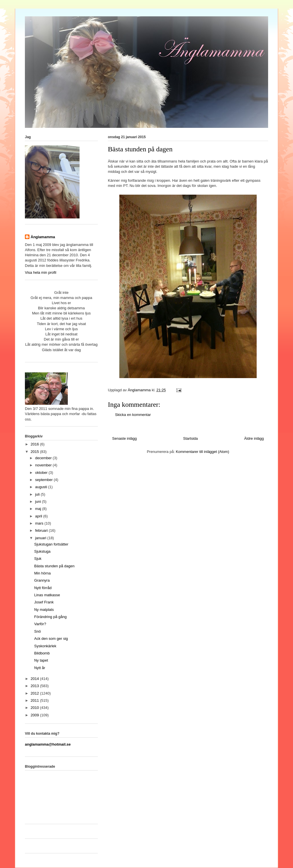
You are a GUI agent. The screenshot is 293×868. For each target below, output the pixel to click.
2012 (35, 693)
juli (38, 494)
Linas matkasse (47, 595)
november (44, 465)
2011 (35, 700)
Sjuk (38, 559)
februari (42, 530)
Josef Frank (44, 602)
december (44, 458)
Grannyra (42, 580)
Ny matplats (44, 610)
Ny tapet (41, 660)
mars (40, 523)
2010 (35, 708)
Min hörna (42, 573)
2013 (35, 686)
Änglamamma (43, 237)
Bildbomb (42, 653)
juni (39, 502)
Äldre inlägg (254, 438)
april (39, 516)
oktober (42, 473)
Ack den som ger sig (51, 639)
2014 (35, 679)
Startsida (190, 438)
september (44, 480)
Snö (37, 631)
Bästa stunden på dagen (54, 566)
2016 (35, 444)
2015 (35, 452)
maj (39, 509)
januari (41, 538)
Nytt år (39, 668)
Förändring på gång (50, 617)
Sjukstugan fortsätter (51, 544)
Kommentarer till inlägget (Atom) (202, 452)
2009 (35, 715)
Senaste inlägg (124, 438)
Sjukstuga (42, 551)
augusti (42, 487)
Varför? (40, 624)
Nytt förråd (43, 588)
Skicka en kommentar (133, 415)
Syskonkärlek (45, 646)
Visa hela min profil (41, 272)
